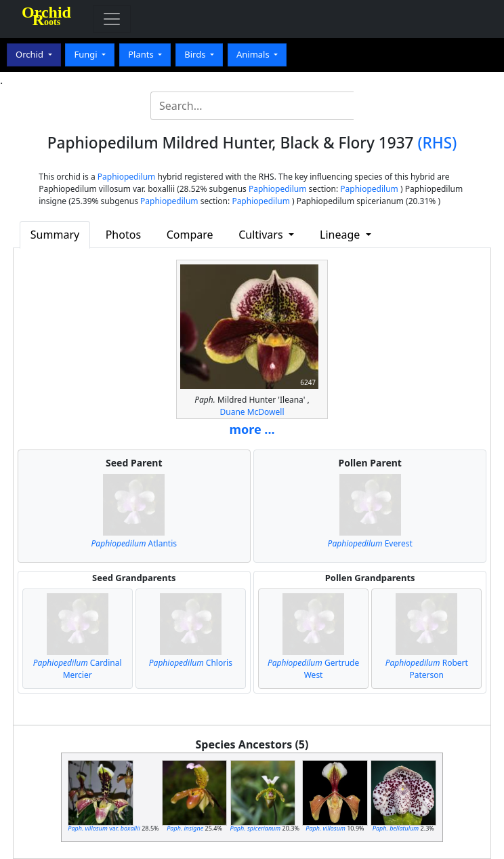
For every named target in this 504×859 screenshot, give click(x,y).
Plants (142, 54)
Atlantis (134, 543)
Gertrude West (313, 669)
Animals (254, 54)
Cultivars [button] (262, 235)
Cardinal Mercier (78, 669)
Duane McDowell (252, 412)
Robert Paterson (427, 669)
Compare (190, 235)
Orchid (30, 54)
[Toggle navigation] (112, 19)
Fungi (87, 54)
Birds (196, 54)
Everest (370, 543)
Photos (123, 235)
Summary (55, 235)
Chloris (191, 663)
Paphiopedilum (127, 177)
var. (104, 828)
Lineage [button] (341, 235)
